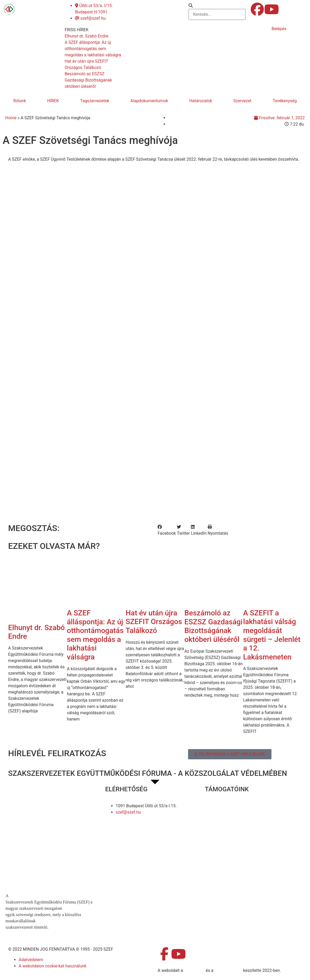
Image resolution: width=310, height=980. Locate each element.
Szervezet (242, 101)
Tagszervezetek (95, 101)
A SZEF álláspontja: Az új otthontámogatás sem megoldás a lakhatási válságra (95, 635)
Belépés (279, 29)
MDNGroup (194, 970)
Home (11, 118)
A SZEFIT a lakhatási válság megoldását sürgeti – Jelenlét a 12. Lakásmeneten (272, 635)
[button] (217, 6)
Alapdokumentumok (149, 101)
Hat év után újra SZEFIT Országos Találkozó (154, 622)
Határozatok (201, 101)
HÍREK (53, 101)
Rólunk (20, 101)
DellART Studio (228, 970)
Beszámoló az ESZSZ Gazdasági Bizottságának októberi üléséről (213, 626)
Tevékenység (285, 101)
